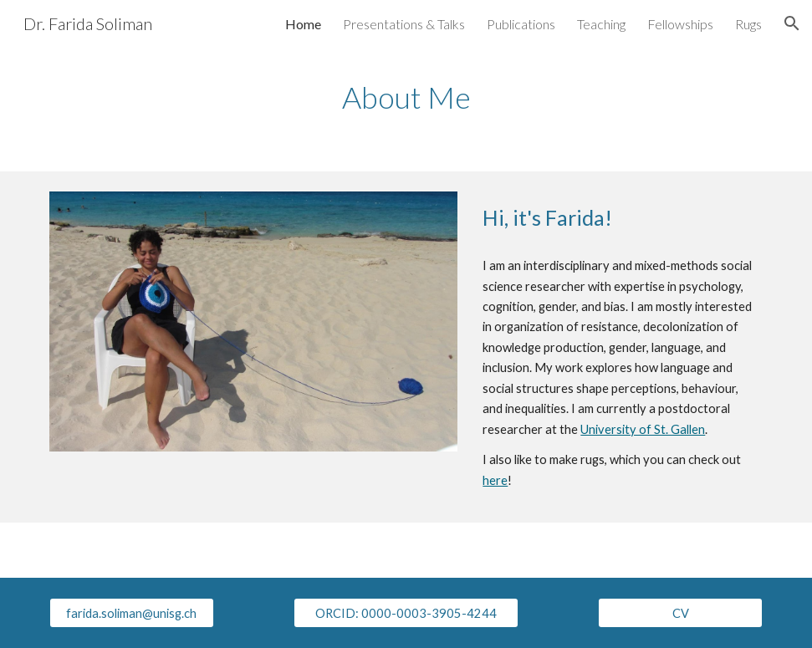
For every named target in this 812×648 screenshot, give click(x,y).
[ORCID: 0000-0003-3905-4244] (406, 613)
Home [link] (303, 24)
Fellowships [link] (680, 24)
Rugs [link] (748, 24)
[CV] (680, 613)
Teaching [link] (601, 24)
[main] (406, 97)
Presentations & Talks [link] (404, 24)
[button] (792, 23)
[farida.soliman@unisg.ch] (132, 613)
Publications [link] (521, 24)
